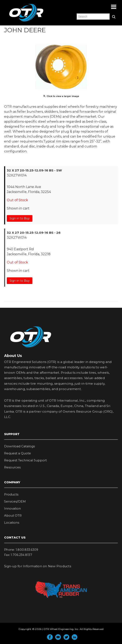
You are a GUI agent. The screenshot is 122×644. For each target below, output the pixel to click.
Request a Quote (18, 453)
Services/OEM (15, 501)
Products (11, 494)
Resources (12, 467)
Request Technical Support (25, 460)
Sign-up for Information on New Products (38, 566)
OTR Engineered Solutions (26, 21)
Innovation (12, 508)
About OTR (13, 515)
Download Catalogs (19, 446)
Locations (12, 523)
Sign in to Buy (20, 218)
